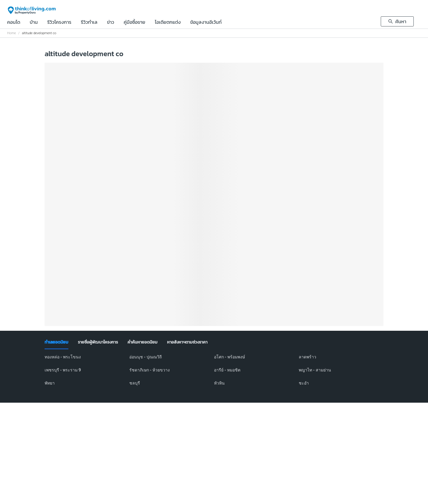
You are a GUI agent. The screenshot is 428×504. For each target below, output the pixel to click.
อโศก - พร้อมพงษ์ (229, 357)
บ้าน (34, 23)
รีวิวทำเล (89, 23)
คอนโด (14, 23)
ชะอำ (304, 383)
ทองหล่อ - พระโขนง (63, 357)
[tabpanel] (214, 374)
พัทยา (50, 383)
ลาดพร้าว (307, 357)
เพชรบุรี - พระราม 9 (63, 370)
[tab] (56, 342)
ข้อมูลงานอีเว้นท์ (206, 23)
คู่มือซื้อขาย (134, 23)
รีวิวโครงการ (59, 23)
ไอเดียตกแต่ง (168, 23)
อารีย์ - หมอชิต (227, 370)
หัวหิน (219, 383)
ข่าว (111, 23)
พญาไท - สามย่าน (315, 370)
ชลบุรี (135, 383)
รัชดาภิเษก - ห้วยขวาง (150, 370)
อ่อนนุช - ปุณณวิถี (145, 357)
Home (11, 33)
